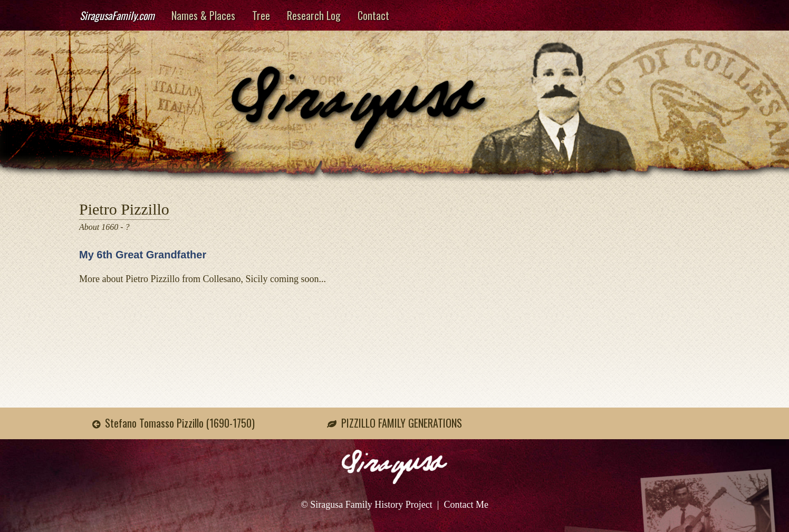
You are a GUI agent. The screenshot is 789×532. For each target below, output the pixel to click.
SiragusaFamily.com (117, 15)
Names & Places (203, 15)
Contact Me (466, 505)
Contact (373, 15)
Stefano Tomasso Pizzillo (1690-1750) (180, 423)
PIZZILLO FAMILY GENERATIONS (402, 423)
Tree (261, 15)
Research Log (314, 15)
